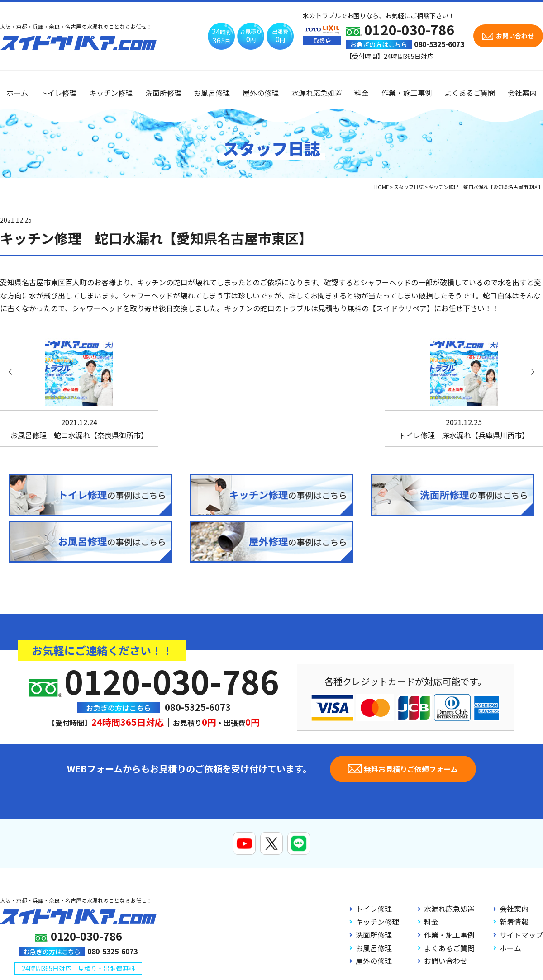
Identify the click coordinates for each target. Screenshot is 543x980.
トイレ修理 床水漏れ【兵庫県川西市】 (464, 428)
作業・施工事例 (407, 93)
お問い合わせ (446, 961)
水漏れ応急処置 (317, 93)
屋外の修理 (261, 93)
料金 (362, 93)
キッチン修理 (111, 93)
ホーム (17, 93)
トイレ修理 (58, 93)
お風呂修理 (212, 93)
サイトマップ (521, 935)
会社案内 (522, 93)
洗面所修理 (163, 93)
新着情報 (514, 922)
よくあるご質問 (470, 93)
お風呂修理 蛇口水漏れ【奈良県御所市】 (79, 428)
